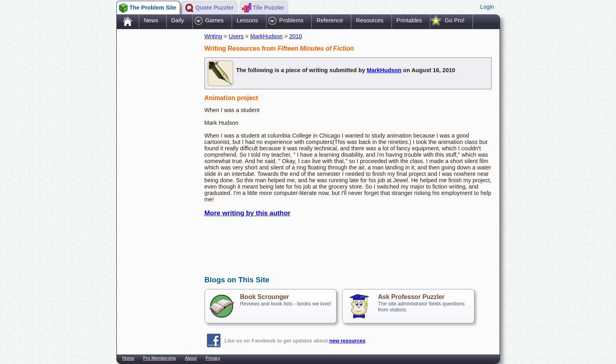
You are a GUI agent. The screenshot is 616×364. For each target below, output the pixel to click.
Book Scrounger (265, 297)
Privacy (213, 358)
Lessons (248, 20)
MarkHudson (266, 36)
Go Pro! (455, 20)
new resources (347, 341)
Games (215, 20)
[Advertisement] (157, 157)
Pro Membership (159, 358)
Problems (291, 20)
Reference (330, 20)
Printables (409, 20)
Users (236, 36)
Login (487, 7)
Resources (370, 20)
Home (128, 358)
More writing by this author (248, 213)
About (191, 358)
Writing (214, 36)
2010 (295, 36)
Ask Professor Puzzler (411, 297)
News (151, 20)
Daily (177, 20)
